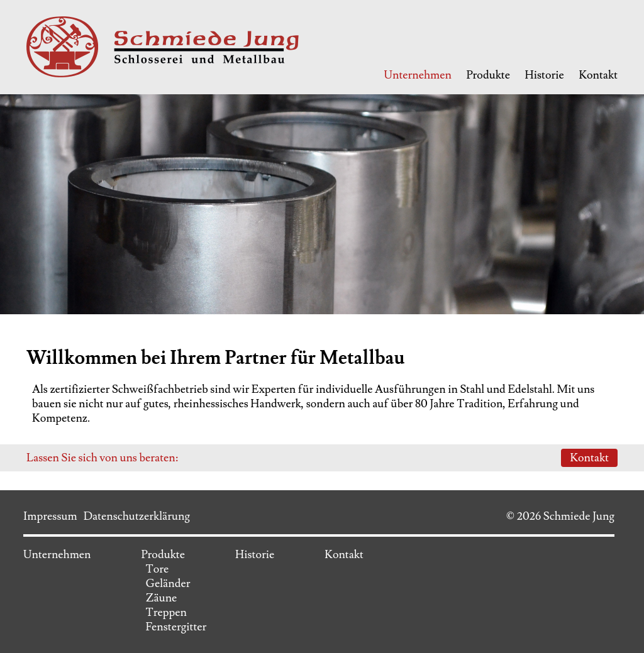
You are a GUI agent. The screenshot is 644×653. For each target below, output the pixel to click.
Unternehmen (417, 75)
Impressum (50, 516)
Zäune (161, 598)
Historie (545, 75)
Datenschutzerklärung (137, 516)
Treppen (166, 612)
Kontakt (598, 75)
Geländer (168, 584)
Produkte (488, 75)
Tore (157, 569)
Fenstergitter (176, 627)
